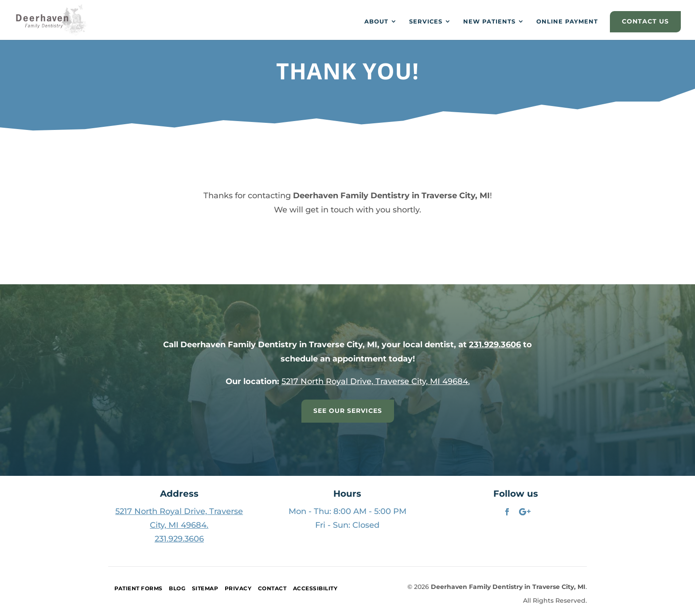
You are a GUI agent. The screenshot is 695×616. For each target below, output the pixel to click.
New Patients (489, 22)
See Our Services (348, 411)
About (376, 22)
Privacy (238, 588)
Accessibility (315, 588)
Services (426, 22)
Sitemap (205, 588)
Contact (272, 588)
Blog (177, 588)
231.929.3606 (495, 345)
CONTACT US (645, 21)
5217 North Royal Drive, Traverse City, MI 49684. (376, 381)
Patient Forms (139, 588)
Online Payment (567, 22)
